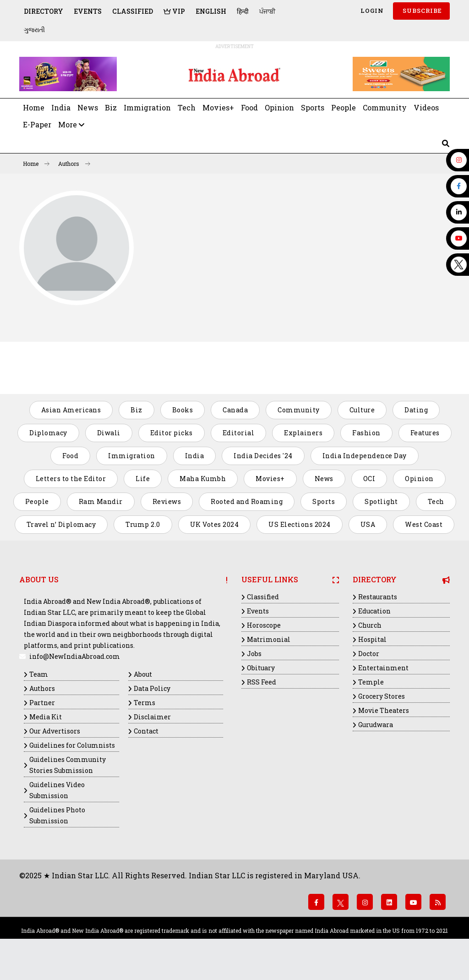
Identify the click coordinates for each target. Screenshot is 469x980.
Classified (133, 11)
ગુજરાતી (34, 30)
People (344, 107)
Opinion (279, 107)
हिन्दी (243, 11)
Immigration (147, 107)
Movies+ (218, 107)
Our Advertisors (55, 731)
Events (88, 11)
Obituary (261, 668)
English (211, 11)
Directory (44, 11)
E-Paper (37, 124)
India (61, 107)
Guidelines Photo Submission (57, 815)
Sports (313, 107)
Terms (145, 703)
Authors (74, 164)
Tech (187, 107)
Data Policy (152, 688)
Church (370, 625)
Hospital (372, 639)
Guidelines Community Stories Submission (68, 765)
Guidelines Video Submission (57, 790)
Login (371, 11)
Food (249, 107)
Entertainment (383, 668)
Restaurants (378, 597)
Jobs (254, 654)
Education (374, 611)
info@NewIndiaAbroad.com (75, 656)
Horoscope (264, 625)
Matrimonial (269, 639)
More (71, 124)
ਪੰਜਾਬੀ (267, 11)
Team (39, 674)
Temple (371, 682)
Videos (426, 107)
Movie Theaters (384, 710)
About (143, 674)
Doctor (369, 654)
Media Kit (46, 717)
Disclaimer (152, 717)
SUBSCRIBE (421, 11)
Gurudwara (376, 725)
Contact (146, 731)
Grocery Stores (382, 696)
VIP (174, 11)
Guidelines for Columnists (72, 745)
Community (385, 107)
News (88, 107)
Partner (42, 703)
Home (34, 107)
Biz (111, 107)
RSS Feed (262, 682)
